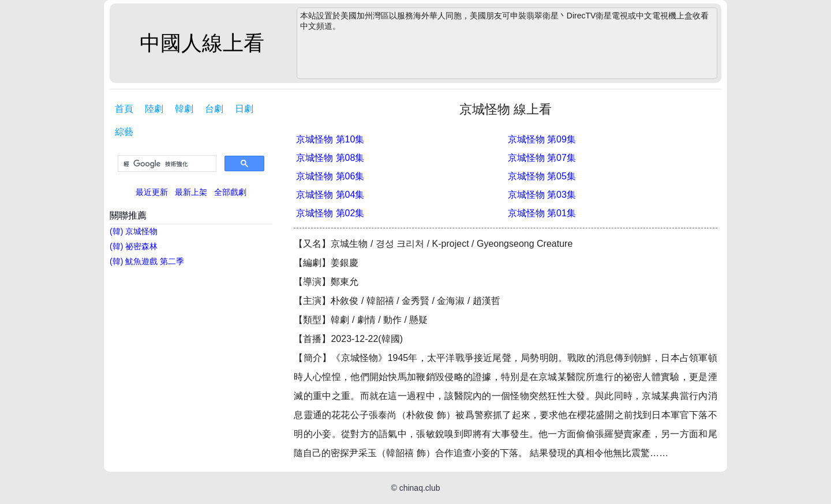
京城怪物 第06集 (330, 176)
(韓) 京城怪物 (134, 231)
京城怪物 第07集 (542, 158)
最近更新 (152, 192)
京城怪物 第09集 (542, 139)
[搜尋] (166, 164)
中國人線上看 (202, 43)
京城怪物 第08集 (330, 158)
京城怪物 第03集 (542, 195)
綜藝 (124, 132)
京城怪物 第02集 (330, 213)
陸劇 (154, 109)
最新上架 (191, 192)
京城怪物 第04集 (330, 195)
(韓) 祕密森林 (134, 246)
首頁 (124, 109)
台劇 (214, 109)
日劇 (244, 109)
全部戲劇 (230, 192)
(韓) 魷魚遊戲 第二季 (147, 261)
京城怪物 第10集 (330, 139)
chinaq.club (420, 488)
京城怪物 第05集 (542, 176)
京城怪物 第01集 (542, 213)
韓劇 (184, 109)
